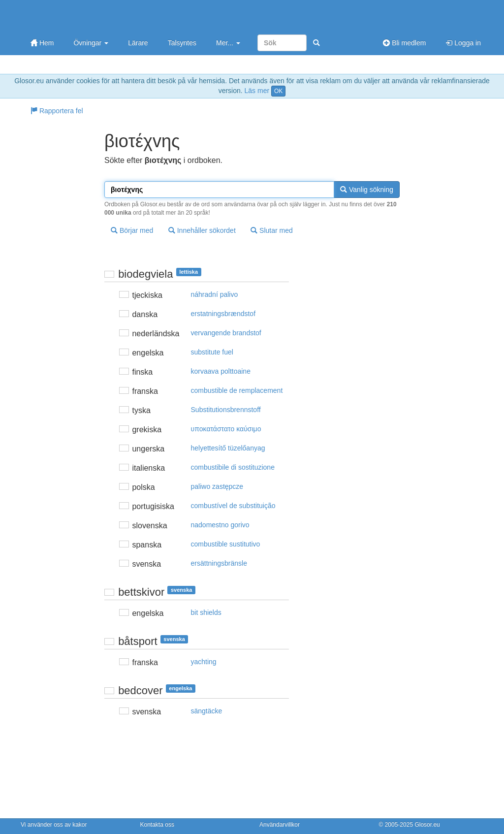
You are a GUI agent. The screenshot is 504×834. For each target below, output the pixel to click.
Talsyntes (182, 43)
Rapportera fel (57, 111)
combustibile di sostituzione (233, 467)
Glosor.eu (427, 825)
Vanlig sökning (367, 190)
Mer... (228, 43)
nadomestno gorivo (220, 525)
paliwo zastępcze (217, 486)
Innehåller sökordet (202, 230)
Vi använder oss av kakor (54, 825)
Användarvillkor (280, 825)
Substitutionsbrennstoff (226, 410)
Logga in (463, 43)
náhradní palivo (215, 294)
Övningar (91, 43)
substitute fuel (212, 352)
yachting (204, 662)
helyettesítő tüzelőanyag (228, 448)
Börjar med (132, 230)
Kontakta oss (157, 825)
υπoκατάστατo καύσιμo (226, 429)
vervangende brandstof (226, 333)
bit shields (206, 612)
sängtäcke (207, 711)
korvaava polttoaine (221, 371)
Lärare (138, 43)
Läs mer (257, 91)
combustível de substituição (233, 506)
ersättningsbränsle (219, 563)
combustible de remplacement (237, 390)
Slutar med (272, 230)
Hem (42, 43)
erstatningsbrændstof (223, 314)
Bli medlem (404, 43)
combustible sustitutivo (226, 544)
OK (278, 91)
